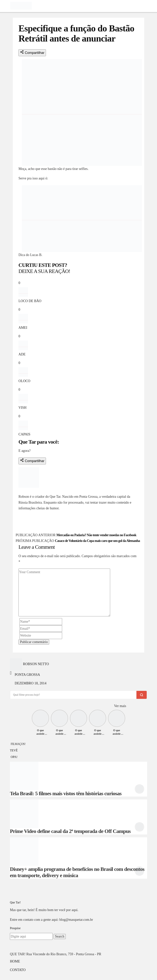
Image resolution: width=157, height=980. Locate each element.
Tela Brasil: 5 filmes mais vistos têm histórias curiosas (66, 793)
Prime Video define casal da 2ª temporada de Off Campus (70, 831)
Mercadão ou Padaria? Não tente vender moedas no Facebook (96, 535)
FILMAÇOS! (18, 744)
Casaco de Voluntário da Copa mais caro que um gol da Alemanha (97, 541)
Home (15, 961)
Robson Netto (31, 491)
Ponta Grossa (27, 675)
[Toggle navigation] (5, 6)
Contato (18, 970)
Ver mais (120, 706)
